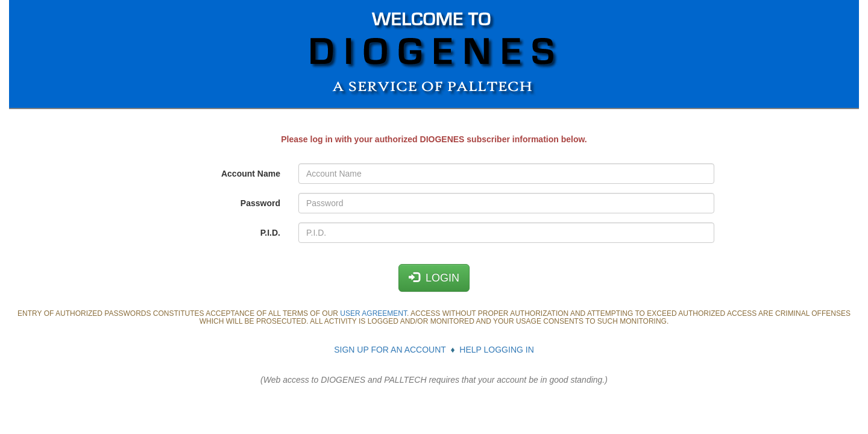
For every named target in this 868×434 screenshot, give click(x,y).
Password (260, 203)
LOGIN (434, 278)
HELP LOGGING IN (496, 350)
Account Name (251, 174)
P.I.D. (270, 233)
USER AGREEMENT (373, 313)
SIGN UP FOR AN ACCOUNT (390, 350)
